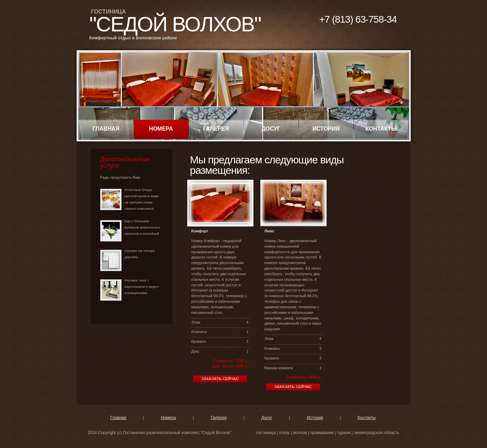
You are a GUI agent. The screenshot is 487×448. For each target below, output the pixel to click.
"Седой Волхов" (175, 24)
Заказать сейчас (220, 379)
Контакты (381, 129)
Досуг (271, 129)
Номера (161, 129)
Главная (106, 129)
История (326, 129)
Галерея (216, 129)
